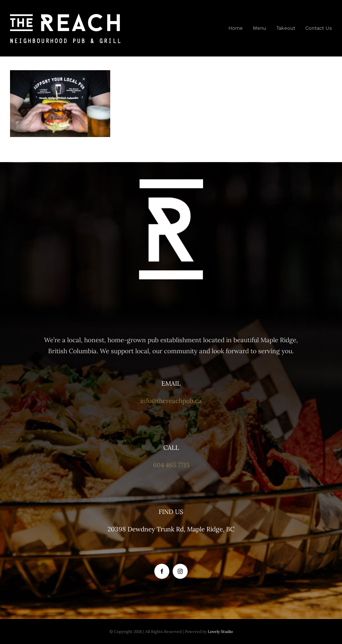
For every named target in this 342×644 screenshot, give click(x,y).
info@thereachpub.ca (171, 401)
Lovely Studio (220, 631)
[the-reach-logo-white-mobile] (65, 16)
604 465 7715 (171, 465)
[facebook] (162, 571)
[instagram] (180, 571)
